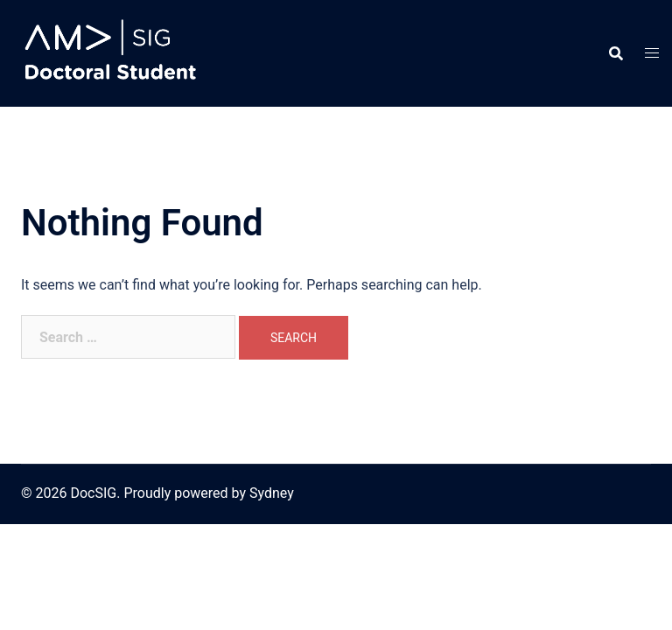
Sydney (272, 493)
